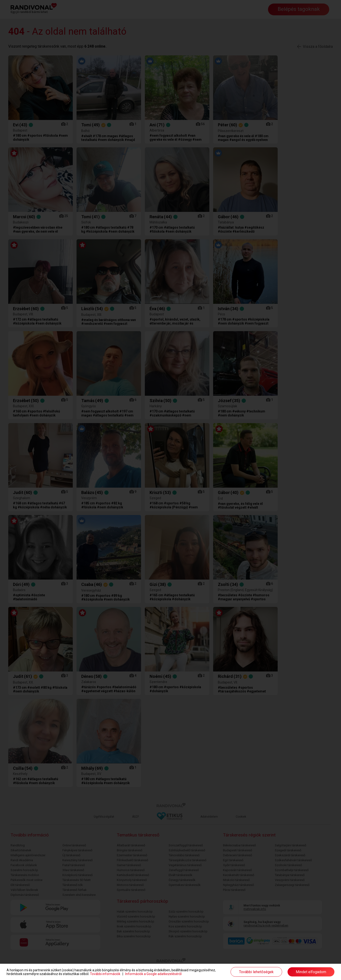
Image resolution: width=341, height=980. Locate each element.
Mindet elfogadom (311, 972)
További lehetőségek (256, 972)
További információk (105, 974)
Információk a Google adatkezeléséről (153, 974)
